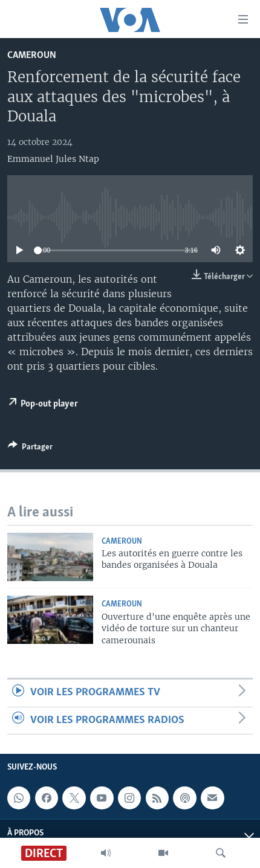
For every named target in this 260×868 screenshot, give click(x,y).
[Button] (30, 449)
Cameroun (32, 55)
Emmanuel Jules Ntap (53, 159)
